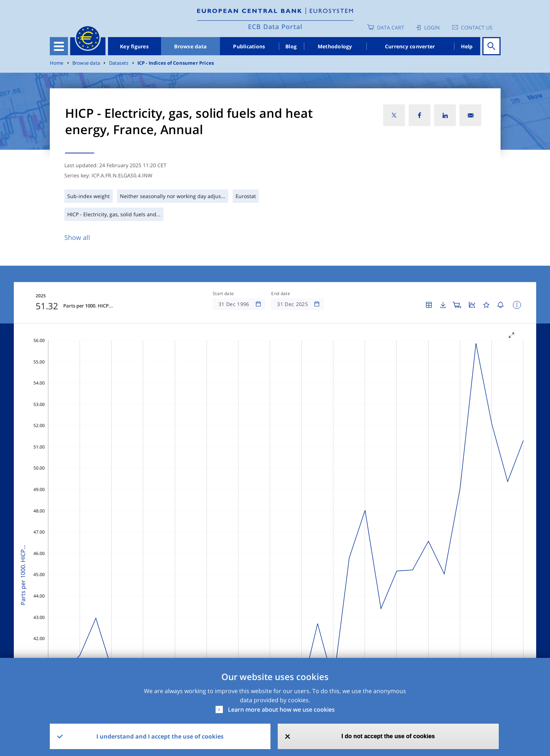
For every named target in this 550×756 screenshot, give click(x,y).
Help (467, 46)
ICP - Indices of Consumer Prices (176, 63)
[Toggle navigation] (59, 46)
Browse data (190, 46)
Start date (223, 294)
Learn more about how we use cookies (281, 709)
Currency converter (410, 46)
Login (432, 27)
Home (57, 63)
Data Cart (391, 27)
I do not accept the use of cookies (388, 736)
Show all (77, 237)
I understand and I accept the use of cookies (160, 736)
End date (281, 294)
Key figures (134, 46)
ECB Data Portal (275, 27)
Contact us (477, 27)
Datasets (119, 63)
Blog (291, 46)
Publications (249, 46)
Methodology (335, 46)
